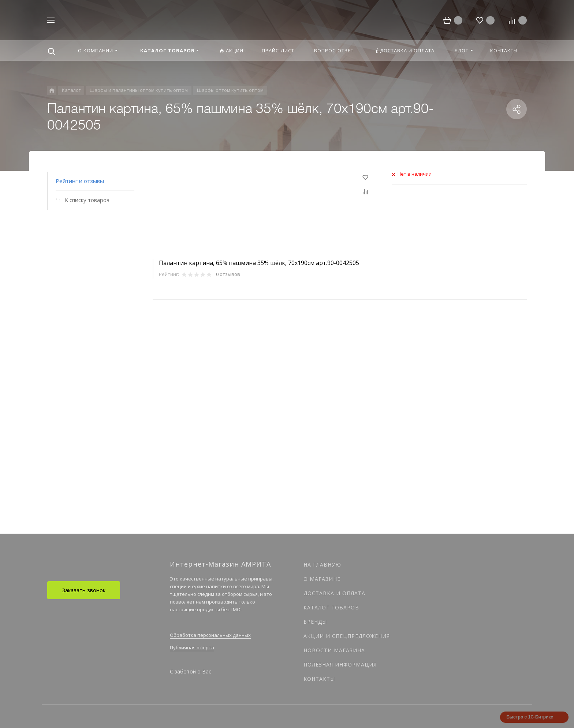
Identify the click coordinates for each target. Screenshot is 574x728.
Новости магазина (334, 650)
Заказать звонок (84, 590)
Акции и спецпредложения (347, 636)
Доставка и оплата (334, 593)
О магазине (322, 579)
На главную (322, 565)
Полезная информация (340, 664)
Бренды (315, 622)
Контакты (319, 679)
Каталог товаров (331, 607)
